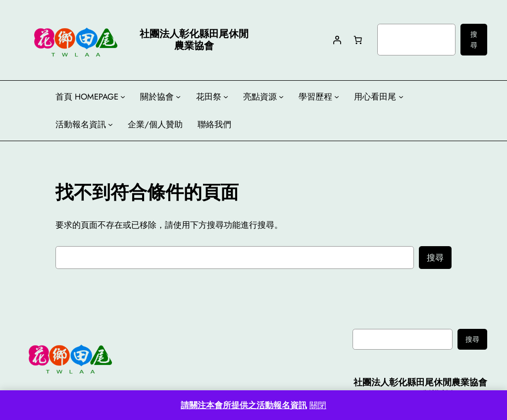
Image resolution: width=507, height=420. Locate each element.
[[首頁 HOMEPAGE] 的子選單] (123, 97)
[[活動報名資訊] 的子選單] (110, 124)
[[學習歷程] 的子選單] (337, 97)
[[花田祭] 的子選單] (226, 97)
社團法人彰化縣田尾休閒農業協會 (420, 382)
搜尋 (474, 40)
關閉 (318, 405)
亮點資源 (260, 97)
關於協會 (157, 97)
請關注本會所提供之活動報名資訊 (244, 405)
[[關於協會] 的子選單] (178, 97)
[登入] (337, 40)
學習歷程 (315, 97)
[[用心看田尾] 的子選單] (401, 97)
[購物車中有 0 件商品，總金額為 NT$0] (357, 40)
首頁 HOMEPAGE (87, 97)
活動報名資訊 (81, 124)
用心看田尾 (375, 97)
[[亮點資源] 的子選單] (281, 97)
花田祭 (209, 97)
